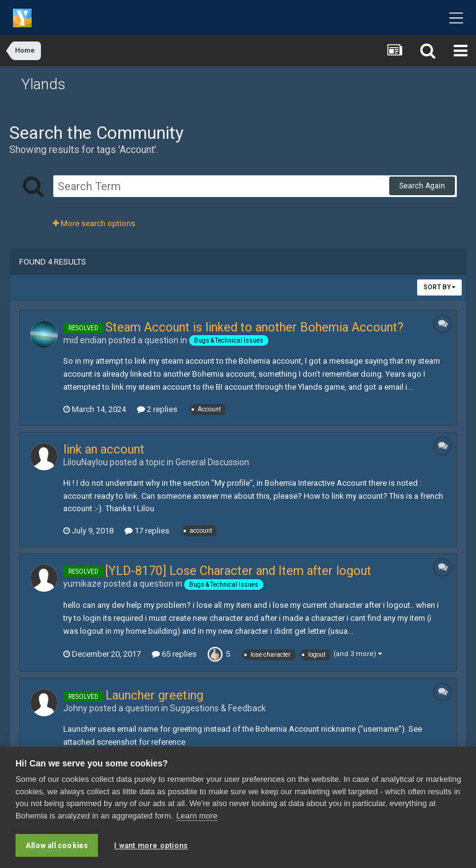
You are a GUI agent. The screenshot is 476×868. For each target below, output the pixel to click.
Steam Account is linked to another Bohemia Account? (254, 327)
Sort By (439, 287)
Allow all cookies (57, 846)
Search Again (422, 186)
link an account (104, 449)
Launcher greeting (154, 695)
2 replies (157, 409)
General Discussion (212, 462)
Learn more (196, 816)
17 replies (147, 531)
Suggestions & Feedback (218, 708)
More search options (94, 223)
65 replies (174, 654)
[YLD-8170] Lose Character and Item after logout (238, 571)
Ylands (43, 84)
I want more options (151, 846)
